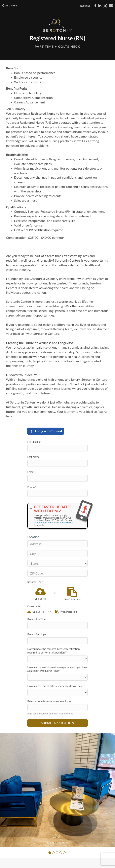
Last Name (34, 457)
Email (31, 472)
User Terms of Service (44, 523)
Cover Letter (34, 606)
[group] (57, 790)
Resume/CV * (35, 582)
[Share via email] (111, 6)
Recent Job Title (36, 619)
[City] (57, 553)
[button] (50, 853)
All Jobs (10, 6)
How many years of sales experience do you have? (56, 686)
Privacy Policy (66, 523)
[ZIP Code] (57, 573)
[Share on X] (105, 6)
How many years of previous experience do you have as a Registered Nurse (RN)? (57, 669)
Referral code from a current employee (49, 701)
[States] (57, 563)
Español (85, 6)
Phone (32, 487)
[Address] (57, 544)
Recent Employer (37, 634)
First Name (34, 442)
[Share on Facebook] (95, 6)
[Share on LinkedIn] (100, 6)
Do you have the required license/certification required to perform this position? (53, 651)
